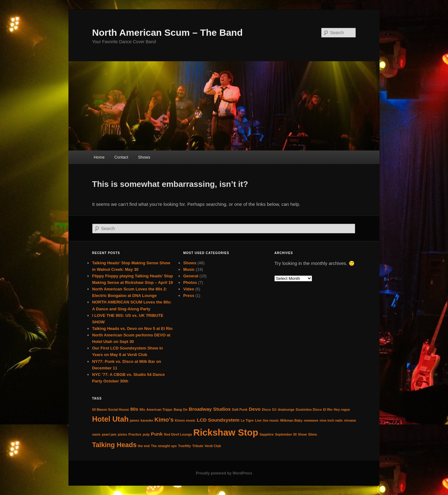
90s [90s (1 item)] (142, 409)
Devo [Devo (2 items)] (255, 409)
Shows (144, 157)
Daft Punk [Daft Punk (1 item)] (240, 409)
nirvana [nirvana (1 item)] (350, 420)
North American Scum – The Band (167, 32)
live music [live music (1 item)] (271, 420)
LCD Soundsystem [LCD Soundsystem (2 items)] (218, 420)
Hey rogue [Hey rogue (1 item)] (342, 409)
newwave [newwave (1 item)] (311, 420)
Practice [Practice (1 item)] (135, 434)
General (191, 276)
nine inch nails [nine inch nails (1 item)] (331, 420)
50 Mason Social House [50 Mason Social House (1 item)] (110, 409)
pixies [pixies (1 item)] (122, 434)
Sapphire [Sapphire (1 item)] (267, 434)
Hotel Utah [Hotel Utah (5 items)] (110, 419)
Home (99, 157)
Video (189, 289)
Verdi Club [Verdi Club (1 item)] (213, 446)
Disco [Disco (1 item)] (266, 409)
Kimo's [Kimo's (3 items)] (164, 420)
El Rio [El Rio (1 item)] (328, 409)
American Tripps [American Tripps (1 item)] (160, 409)
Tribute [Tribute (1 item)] (198, 446)
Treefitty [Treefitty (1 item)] (184, 446)
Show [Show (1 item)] (302, 434)
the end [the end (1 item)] (144, 446)
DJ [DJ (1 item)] (274, 409)
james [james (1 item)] (134, 420)
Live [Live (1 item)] (258, 420)
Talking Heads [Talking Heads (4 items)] (114, 445)
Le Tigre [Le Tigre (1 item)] (247, 420)
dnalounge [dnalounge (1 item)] (286, 409)
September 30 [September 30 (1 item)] (286, 434)
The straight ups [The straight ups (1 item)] (164, 446)
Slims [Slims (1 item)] (312, 434)
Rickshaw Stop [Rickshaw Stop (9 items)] (226, 432)
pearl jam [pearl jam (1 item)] (109, 434)
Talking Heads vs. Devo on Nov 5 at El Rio (132, 328)
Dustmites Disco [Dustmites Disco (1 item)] (309, 409)
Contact (121, 157)
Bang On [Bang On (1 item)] (180, 409)
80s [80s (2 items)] (134, 409)
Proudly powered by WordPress (224, 473)
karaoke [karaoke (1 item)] (147, 420)
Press (189, 296)
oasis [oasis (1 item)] (96, 434)
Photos (190, 282)
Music (189, 269)
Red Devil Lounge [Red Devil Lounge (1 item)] (178, 434)
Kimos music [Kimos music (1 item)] (185, 420)
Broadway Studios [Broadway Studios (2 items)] (210, 409)
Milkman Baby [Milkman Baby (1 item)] (292, 420)
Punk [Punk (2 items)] (157, 434)
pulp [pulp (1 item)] (146, 434)
